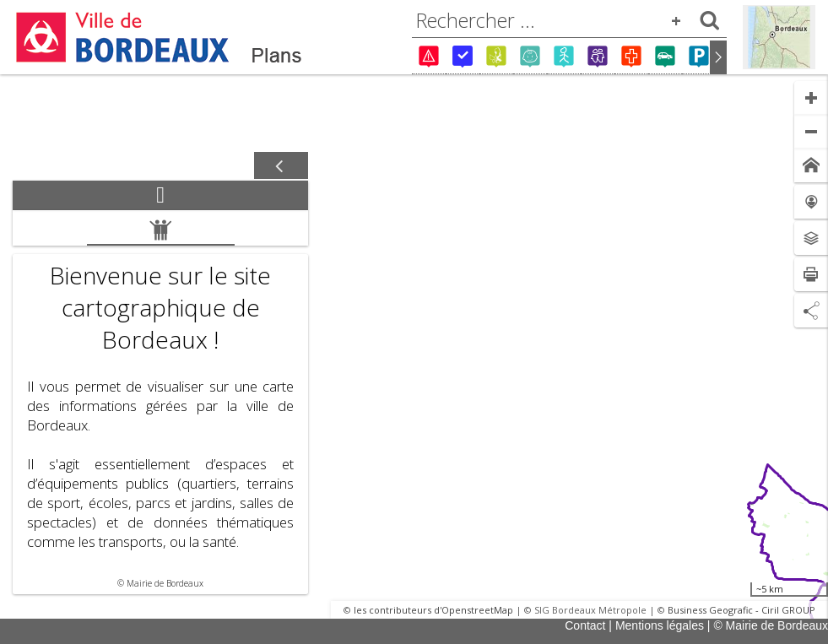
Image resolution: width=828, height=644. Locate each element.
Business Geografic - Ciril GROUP (741, 610)
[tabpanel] (160, 402)
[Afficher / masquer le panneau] (281, 166)
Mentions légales (660, 625)
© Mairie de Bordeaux (771, 625)
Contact (585, 625)
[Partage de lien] (811, 311)
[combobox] (569, 20)
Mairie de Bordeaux (165, 583)
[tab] (160, 195)
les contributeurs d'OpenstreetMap (433, 610)
